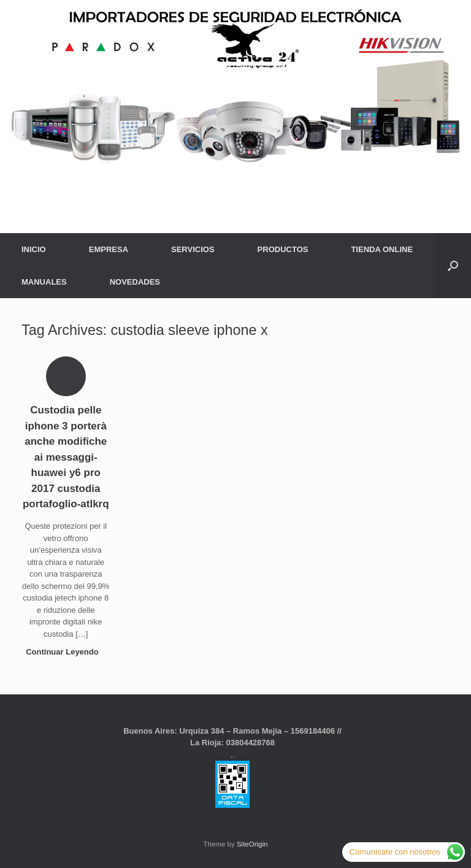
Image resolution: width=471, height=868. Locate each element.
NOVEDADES (135, 282)
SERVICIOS (193, 249)
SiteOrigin (252, 844)
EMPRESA (109, 249)
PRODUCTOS (283, 249)
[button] (453, 266)
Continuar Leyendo (66, 652)
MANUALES (44, 282)
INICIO (34, 249)
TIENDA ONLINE (382, 249)
